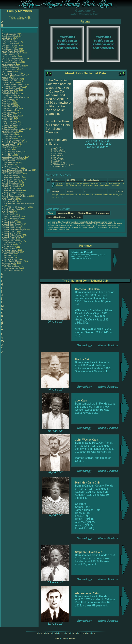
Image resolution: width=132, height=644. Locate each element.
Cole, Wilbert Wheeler (10, 131)
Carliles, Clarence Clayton (12, 53)
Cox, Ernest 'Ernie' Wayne (12, 174)
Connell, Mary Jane (9, 137)
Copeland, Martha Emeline (12, 159)
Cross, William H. (8, 246)
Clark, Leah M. (7, 103)
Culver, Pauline (8, 257)
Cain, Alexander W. (9, 34)
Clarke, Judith (7, 120)
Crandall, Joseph (8, 215)
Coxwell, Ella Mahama (10, 183)
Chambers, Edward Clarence (13, 84)
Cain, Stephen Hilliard (10, 49)
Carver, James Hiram (10, 68)
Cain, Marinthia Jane (10, 45)
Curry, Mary (6, 265)
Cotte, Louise (7, 164)
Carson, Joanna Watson (11, 62)
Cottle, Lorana (7, 166)
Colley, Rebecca (8, 135)
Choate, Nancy (8, 92)
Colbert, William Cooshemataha (14, 129)
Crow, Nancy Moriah (9, 250)
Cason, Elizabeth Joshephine (13, 75)
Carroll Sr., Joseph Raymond (13, 58)
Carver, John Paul (9, 70)
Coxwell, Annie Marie (10, 176)
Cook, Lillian (7, 150)
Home (57, 638)
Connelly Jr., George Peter (12, 142)
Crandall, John (7, 211)
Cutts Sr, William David (10, 269)
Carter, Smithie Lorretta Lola (12, 66)
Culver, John (7, 256)
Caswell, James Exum (10, 79)
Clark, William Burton (10, 116)
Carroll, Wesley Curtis (10, 60)
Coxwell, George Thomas (11, 191)
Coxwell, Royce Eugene (11, 194)
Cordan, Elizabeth (9, 161)
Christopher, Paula (9, 96)
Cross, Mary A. (7, 244)
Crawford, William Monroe (12, 235)
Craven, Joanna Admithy (11, 217)
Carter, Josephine (9, 64)
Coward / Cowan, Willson (11, 172)
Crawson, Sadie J (8, 239)
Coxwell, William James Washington (15, 196)
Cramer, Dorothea (9, 202)
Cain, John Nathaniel (10, 42)
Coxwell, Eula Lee (9, 189)
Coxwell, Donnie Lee (10, 181)
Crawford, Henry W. (9, 226)
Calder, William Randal (10, 51)
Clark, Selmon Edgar (10, 109)
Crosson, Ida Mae (9, 248)
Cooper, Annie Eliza (9, 153)
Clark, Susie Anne (9, 112)
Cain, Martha (7, 47)
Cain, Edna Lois (8, 38)
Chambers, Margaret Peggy (12, 86)
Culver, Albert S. (8, 254)
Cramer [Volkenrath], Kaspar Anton (15, 207)
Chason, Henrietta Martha (12, 88)
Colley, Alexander (9, 133)
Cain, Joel (6, 40)
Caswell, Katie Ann (9, 83)
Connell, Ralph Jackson (11, 140)
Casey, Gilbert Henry (10, 73)
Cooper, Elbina (8, 155)
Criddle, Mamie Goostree (11, 241)
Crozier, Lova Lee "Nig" (11, 252)
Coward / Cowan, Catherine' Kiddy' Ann (16, 170)
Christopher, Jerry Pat (10, 94)
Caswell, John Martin (10, 81)
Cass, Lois (6, 77)
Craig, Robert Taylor (9, 200)
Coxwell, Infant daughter (11, 192)
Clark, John (6, 101)
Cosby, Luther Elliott (9, 163)
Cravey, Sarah (7, 220)
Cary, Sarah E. (7, 71)
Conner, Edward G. (9, 146)
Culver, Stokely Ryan (10, 259)
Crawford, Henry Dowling (11, 224)
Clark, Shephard (8, 111)
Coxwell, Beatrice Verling (11, 177)
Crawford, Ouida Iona (10, 231)
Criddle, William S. (9, 243)
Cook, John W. (7, 148)
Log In (64, 638)
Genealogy (73, 638)
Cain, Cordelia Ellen (9, 36)
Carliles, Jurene (8, 55)
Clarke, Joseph (8, 118)
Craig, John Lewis (9, 198)
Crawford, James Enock (11, 228)
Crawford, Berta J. (9, 222)
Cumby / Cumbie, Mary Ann (12, 261)
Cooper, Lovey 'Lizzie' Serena (13, 157)
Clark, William (7, 114)
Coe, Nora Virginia (9, 124)
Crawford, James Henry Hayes (13, 230)
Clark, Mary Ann (8, 105)
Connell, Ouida (8, 138)
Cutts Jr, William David (10, 271)
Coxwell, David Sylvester (11, 179)
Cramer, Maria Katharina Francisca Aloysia (18, 204)
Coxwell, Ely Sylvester (10, 185)
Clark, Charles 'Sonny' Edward (13, 97)
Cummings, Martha (9, 263)
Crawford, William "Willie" (12, 237)
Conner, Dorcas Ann (9, 144)
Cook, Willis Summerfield (11, 151)
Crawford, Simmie (9, 233)
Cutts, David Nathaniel (10, 267)
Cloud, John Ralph (9, 122)
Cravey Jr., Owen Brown (11, 218)
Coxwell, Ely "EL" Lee (10, 187)
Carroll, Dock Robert (10, 57)
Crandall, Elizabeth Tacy (11, 209)
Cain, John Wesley (9, 44)
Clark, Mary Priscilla (9, 107)
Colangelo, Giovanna (10, 125)
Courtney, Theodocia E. (11, 168)
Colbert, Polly (7, 127)
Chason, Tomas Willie (10, 90)
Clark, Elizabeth (8, 99)
